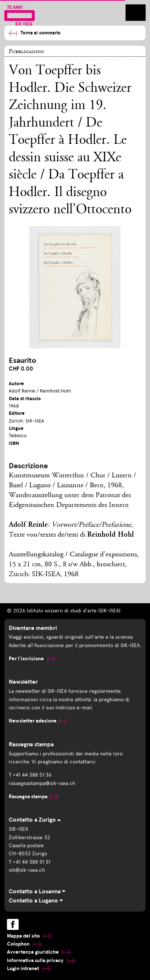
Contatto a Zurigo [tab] (35, 820)
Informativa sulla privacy (41, 960)
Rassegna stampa (33, 797)
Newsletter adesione (38, 721)
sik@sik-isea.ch (27, 870)
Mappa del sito (29, 936)
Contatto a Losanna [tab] (37, 891)
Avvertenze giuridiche (39, 952)
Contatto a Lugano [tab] (36, 901)
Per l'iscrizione (32, 659)
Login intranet (29, 968)
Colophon (24, 944)
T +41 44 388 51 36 (30, 775)
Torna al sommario (35, 33)
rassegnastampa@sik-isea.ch (42, 783)
